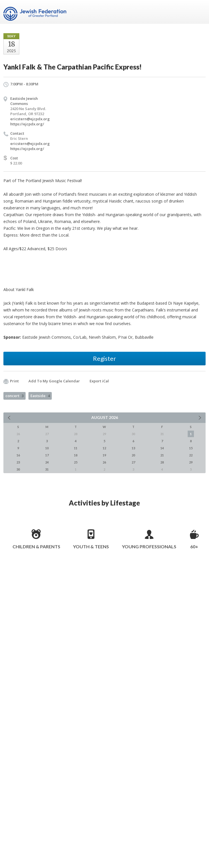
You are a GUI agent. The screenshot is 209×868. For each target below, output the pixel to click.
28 (162, 462)
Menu (199, 12)
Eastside (40, 396)
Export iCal (99, 381)
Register (104, 358)
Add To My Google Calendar (54, 381)
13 (133, 448)
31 (47, 469)
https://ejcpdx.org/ (27, 124)
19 (104, 455)
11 (76, 448)
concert (15, 396)
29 (191, 462)
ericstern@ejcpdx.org (30, 119)
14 (162, 448)
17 (47, 455)
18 (76, 455)
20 (133, 455)
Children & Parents (36, 546)
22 (191, 455)
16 (18, 455)
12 (104, 448)
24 (47, 462)
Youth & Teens (91, 546)
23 (18, 462)
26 (104, 462)
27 (133, 462)
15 (191, 448)
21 (162, 455)
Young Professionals (149, 546)
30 (18, 469)
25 (76, 462)
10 (47, 448)
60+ (194, 546)
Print (11, 381)
